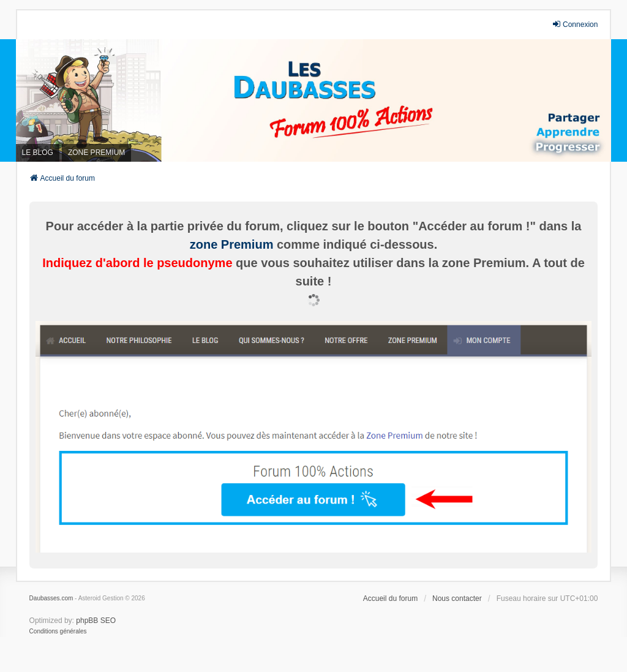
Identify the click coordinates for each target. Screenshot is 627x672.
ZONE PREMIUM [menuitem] (96, 153)
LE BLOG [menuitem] (38, 153)
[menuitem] (58, 632)
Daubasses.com (51, 598)
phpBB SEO (96, 621)
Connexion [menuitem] (575, 24)
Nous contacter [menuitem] (457, 598)
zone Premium (232, 244)
